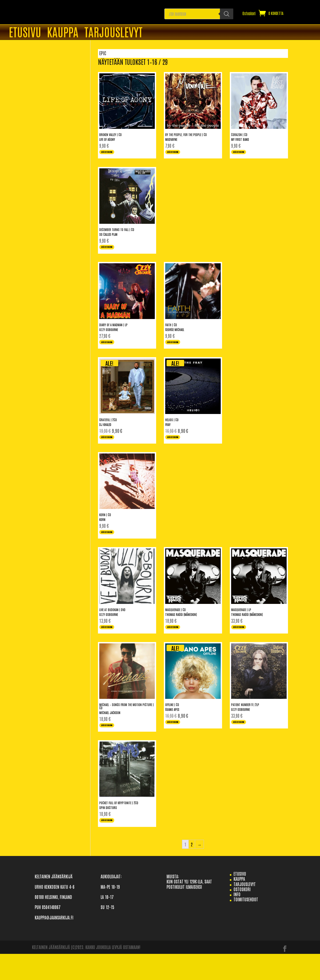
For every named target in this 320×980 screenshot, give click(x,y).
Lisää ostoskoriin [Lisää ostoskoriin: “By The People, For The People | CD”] (180, 154)
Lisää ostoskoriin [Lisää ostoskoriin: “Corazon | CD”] (246, 154)
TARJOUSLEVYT (113, 33)
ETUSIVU (25, 33)
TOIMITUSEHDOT (246, 926)
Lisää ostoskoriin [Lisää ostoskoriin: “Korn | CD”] (114, 547)
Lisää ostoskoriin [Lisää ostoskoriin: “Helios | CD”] (180, 449)
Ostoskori (249, 14)
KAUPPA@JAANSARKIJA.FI (54, 944)
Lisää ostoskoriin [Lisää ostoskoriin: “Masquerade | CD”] (180, 646)
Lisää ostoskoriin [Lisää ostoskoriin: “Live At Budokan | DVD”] (114, 646)
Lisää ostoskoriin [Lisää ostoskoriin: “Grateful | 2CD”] (114, 449)
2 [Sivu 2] (192, 871)
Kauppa (63, 33)
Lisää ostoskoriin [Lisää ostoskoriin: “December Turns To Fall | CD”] (114, 252)
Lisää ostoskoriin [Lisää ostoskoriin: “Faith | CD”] (180, 351)
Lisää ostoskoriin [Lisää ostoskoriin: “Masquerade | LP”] (246, 646)
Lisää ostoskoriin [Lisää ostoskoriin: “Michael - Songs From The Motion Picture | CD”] (114, 747)
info (237, 921)
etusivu (240, 900)
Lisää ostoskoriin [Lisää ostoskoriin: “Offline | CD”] (180, 744)
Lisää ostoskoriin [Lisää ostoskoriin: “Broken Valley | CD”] (114, 154)
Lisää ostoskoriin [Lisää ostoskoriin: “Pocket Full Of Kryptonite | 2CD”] (114, 845)
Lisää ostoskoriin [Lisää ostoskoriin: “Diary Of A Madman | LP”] (114, 351)
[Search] (227, 14)
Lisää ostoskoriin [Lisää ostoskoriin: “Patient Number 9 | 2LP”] (246, 744)
